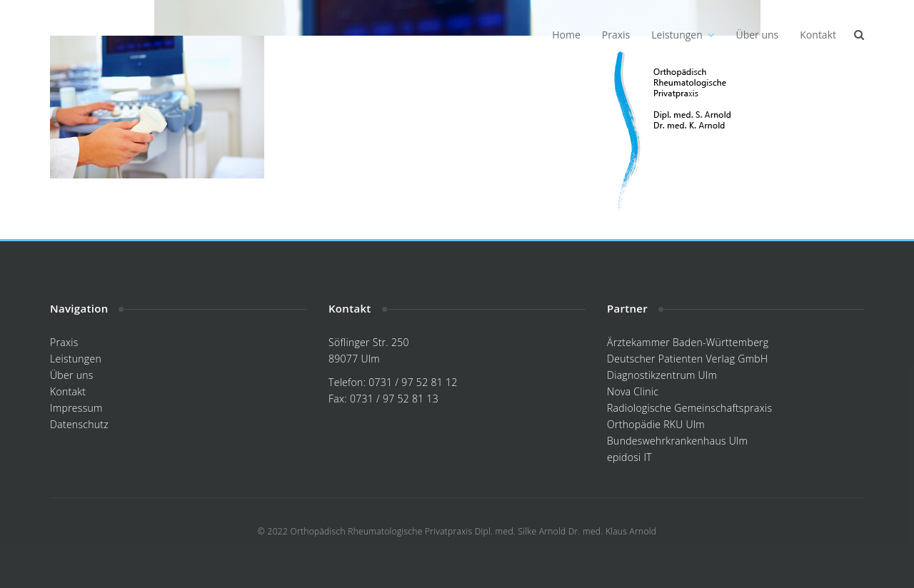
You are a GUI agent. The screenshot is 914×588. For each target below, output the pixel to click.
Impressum (76, 408)
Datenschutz (79, 424)
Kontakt (818, 35)
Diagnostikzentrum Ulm (662, 375)
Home (566, 35)
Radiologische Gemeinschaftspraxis (689, 408)
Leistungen (683, 35)
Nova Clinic (633, 391)
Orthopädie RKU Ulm (656, 424)
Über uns (757, 35)
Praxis (616, 35)
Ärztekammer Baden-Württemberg (688, 342)
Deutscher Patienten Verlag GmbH (687, 359)
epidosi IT (629, 457)
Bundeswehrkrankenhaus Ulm (677, 441)
